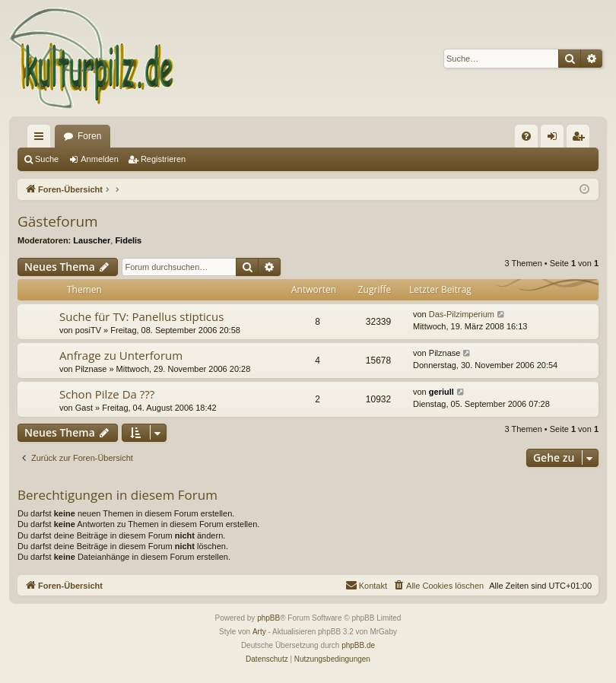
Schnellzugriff (42, 139)
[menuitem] (526, 136)
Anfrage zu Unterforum (121, 355)
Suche (47, 159)
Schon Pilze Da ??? (107, 394)
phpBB (268, 618)
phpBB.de (358, 645)
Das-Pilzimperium (462, 314)
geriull (441, 392)
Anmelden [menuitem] (556, 139)
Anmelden (100, 159)
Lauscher (92, 240)
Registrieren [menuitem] (581, 139)
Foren (89, 136)
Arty (259, 632)
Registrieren (163, 159)
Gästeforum (58, 221)
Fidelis (128, 240)
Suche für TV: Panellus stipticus (141, 316)
